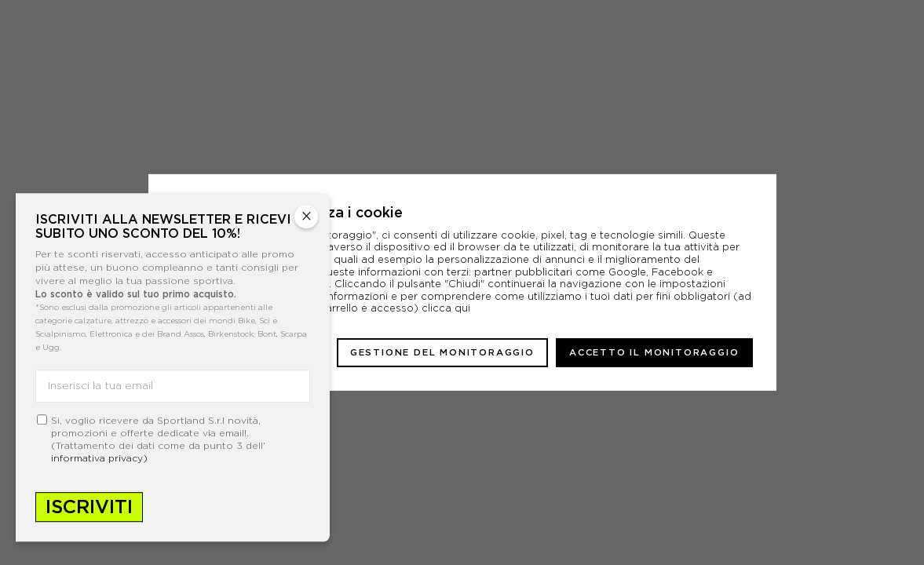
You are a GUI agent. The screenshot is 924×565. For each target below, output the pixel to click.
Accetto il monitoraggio (654, 352)
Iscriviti (89, 507)
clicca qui (446, 308)
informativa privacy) (99, 458)
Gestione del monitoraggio (442, 352)
